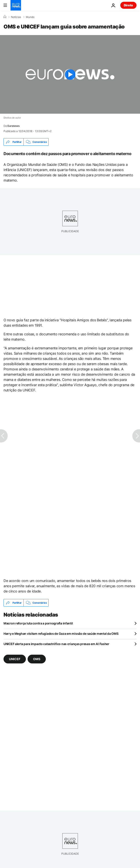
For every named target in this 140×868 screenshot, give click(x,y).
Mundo (30, 17)
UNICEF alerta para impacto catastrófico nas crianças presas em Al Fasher (56, 644)
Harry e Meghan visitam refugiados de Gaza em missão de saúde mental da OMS (61, 634)
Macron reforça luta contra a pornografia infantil (38, 623)
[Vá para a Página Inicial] (16, 5)
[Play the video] (70, 74)
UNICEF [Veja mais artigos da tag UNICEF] (15, 659)
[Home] (5, 17)
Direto (128, 5)
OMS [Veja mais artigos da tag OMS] (37, 659)
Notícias (16, 17)
